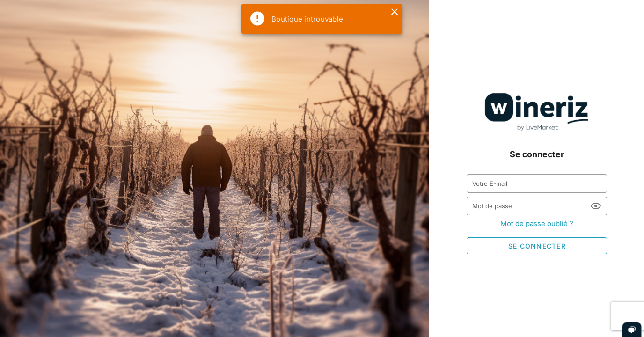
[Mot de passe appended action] (596, 206)
